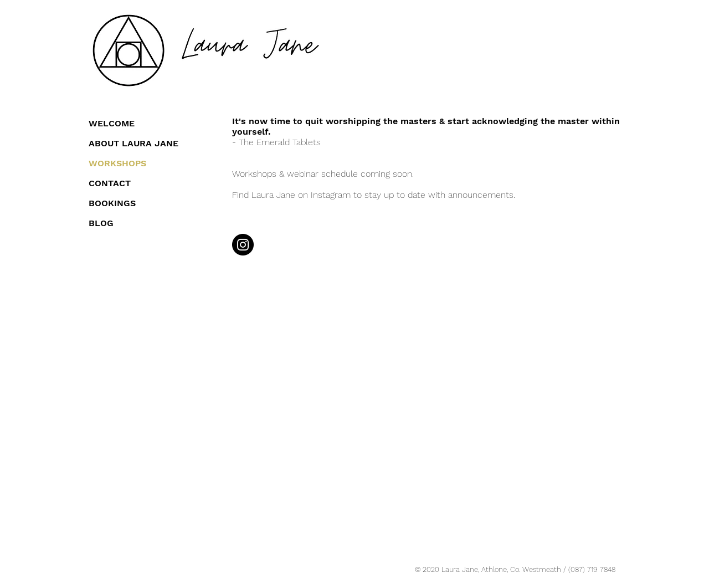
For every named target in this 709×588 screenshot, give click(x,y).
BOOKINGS (112, 203)
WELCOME (112, 123)
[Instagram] (243, 245)
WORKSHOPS (117, 163)
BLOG (101, 223)
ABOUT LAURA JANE (133, 143)
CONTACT (110, 183)
